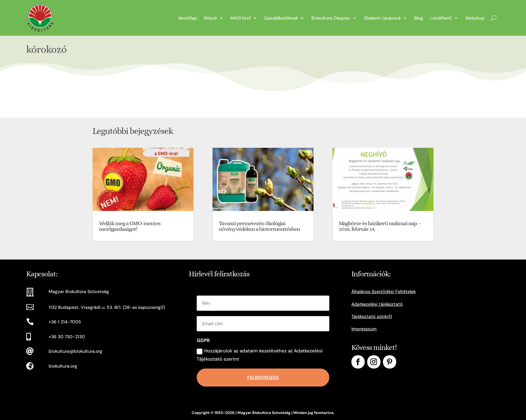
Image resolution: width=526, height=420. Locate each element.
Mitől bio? (241, 18)
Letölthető (441, 18)
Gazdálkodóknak (281, 18)
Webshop (475, 18)
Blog (419, 18)
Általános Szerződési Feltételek (384, 291)
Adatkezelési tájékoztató (377, 304)
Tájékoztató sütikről (372, 316)
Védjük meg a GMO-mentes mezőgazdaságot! (130, 226)
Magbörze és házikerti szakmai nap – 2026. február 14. (380, 226)
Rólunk (211, 18)
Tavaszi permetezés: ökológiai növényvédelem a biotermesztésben (259, 226)
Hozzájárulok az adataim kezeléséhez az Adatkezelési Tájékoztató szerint (260, 355)
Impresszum (364, 329)
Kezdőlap (188, 18)
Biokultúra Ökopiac (331, 18)
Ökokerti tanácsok (382, 18)
